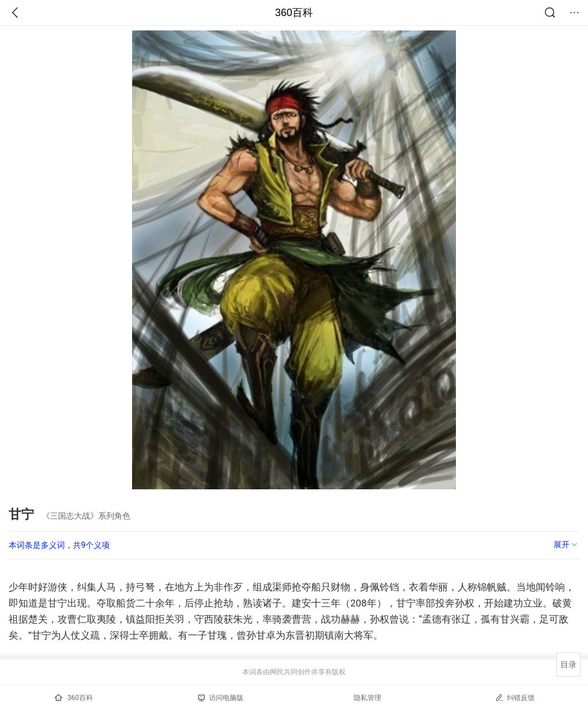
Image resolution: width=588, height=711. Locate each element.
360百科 (294, 13)
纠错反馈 (515, 698)
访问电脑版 (221, 698)
